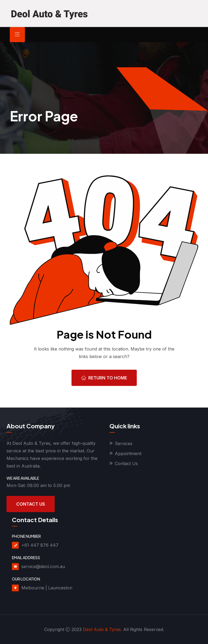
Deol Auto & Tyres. (102, 629)
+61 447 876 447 (40, 545)
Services (124, 443)
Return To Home (104, 378)
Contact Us (31, 504)
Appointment (128, 453)
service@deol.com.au (43, 566)
